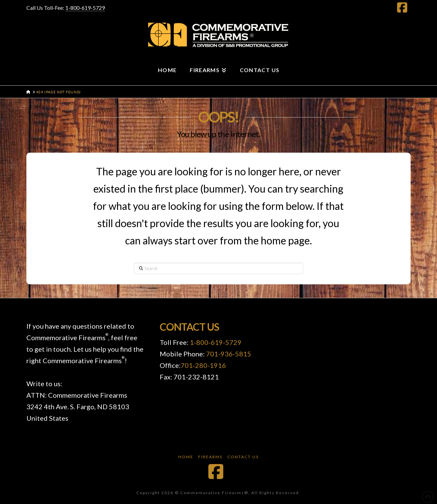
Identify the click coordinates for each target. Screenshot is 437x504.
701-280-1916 (203, 365)
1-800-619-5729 (85, 8)
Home (186, 457)
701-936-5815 (229, 354)
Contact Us (243, 457)
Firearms (210, 457)
